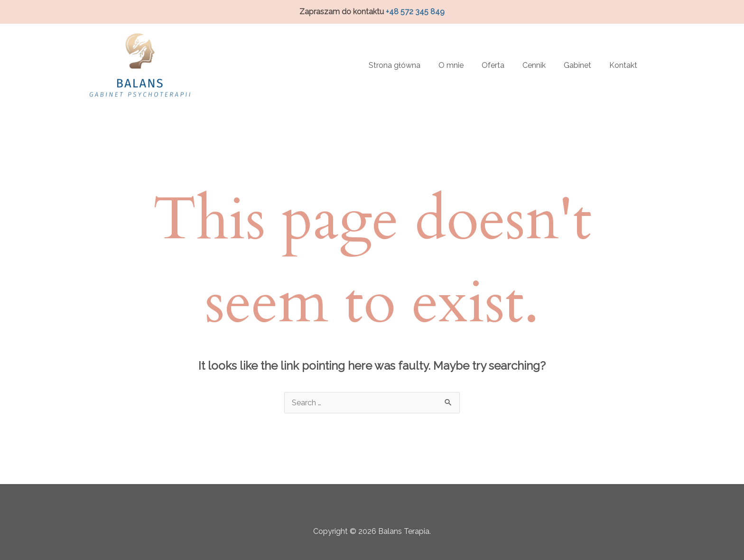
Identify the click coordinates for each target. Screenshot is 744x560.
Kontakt (623, 65)
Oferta (493, 65)
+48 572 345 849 (415, 12)
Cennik (534, 65)
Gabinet (577, 65)
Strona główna (395, 65)
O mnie (451, 65)
